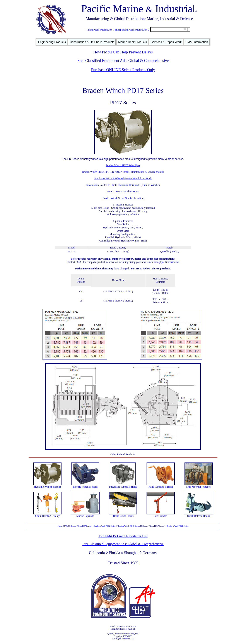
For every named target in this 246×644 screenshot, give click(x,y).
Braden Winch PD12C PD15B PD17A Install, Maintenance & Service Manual (123, 172)
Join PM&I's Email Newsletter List (123, 536)
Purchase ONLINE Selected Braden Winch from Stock (123, 178)
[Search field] (170, 29)
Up (66, 526)
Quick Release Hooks (198, 516)
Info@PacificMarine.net (99, 30)
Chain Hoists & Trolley (47, 516)
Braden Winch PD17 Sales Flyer (123, 165)
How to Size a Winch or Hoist (123, 192)
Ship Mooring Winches (198, 487)
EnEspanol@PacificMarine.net (131, 30)
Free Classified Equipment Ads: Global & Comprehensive (123, 61)
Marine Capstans (85, 516)
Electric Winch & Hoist (85, 487)
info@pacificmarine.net (167, 262)
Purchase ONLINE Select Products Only (123, 70)
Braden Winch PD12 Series (105, 526)
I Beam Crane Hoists (123, 516)
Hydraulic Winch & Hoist (48, 487)
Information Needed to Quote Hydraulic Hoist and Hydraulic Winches (123, 185)
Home (60, 526)
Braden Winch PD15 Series (129, 526)
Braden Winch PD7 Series (81, 526)
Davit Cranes (161, 516)
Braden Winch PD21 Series (178, 526)
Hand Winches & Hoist (161, 487)
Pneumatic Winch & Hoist (123, 487)
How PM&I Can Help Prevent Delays (123, 52)
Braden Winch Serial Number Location (123, 198)
